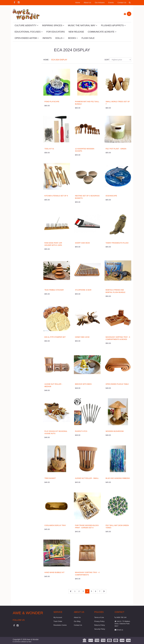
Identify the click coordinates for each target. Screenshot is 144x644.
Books (73, 38)
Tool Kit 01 (49, 149)
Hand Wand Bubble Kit (54, 572)
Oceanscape (111, 196)
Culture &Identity (26, 25)
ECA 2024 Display (59, 60)
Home (78, 3)
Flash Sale (88, 38)
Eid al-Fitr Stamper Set (55, 337)
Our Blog (77, 621)
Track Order (58, 621)
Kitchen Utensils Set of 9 (56, 196)
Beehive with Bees (83, 384)
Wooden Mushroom (115, 431)
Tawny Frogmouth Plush (117, 243)
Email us (119, 630)
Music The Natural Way (83, 25)
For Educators (56, 32)
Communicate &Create (102, 32)
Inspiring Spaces (53, 25)
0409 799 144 (120, 617)
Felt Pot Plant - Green (116, 149)
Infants (47, 38)
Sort (106, 60)
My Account (58, 617)
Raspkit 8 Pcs (81, 431)
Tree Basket (50, 478)
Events (111, 3)
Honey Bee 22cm (82, 337)
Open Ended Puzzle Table (117, 384)
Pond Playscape (52, 102)
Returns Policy (100, 625)
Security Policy (100, 629)
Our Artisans (100, 3)
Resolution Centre (60, 625)
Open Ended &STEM (27, 38)
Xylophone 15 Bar (83, 290)
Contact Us (122, 3)
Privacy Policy (99, 621)
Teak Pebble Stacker (54, 290)
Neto (30, 642)
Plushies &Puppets (113, 25)
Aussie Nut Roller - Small (87, 478)
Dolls (60, 38)
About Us (87, 3)
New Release (76, 32)
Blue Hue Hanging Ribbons (118, 478)
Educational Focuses (29, 32)
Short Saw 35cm (82, 243)
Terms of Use (99, 617)
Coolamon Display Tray (55, 525)
